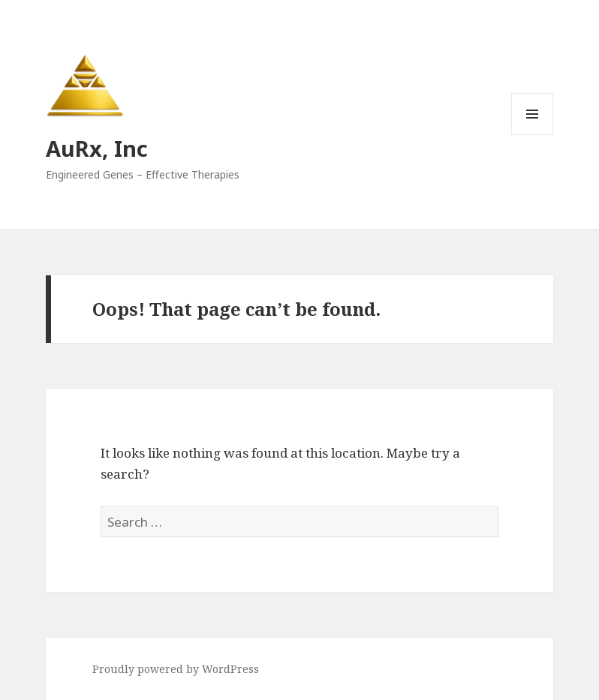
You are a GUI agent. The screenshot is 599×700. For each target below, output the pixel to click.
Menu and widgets (533, 135)
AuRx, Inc (97, 148)
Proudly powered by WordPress (176, 669)
